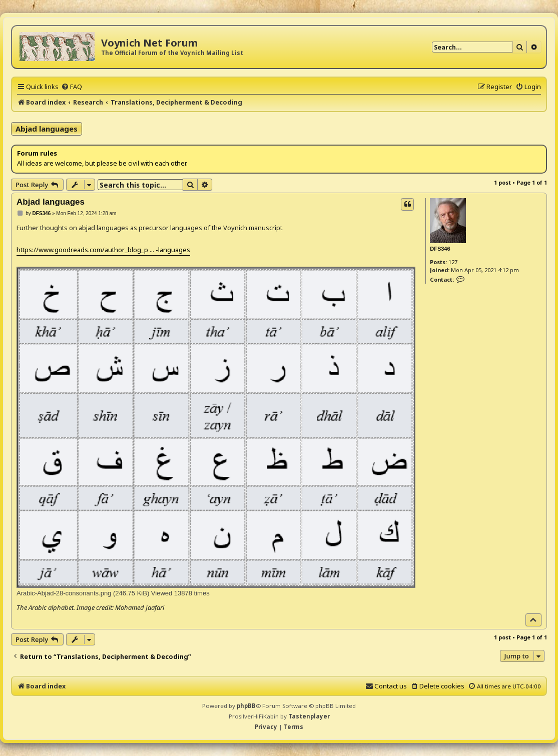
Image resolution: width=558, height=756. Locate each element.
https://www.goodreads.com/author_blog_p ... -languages (103, 250)
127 (453, 262)
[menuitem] (72, 87)
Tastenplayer (309, 716)
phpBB (246, 706)
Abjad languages (47, 129)
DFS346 (440, 249)
